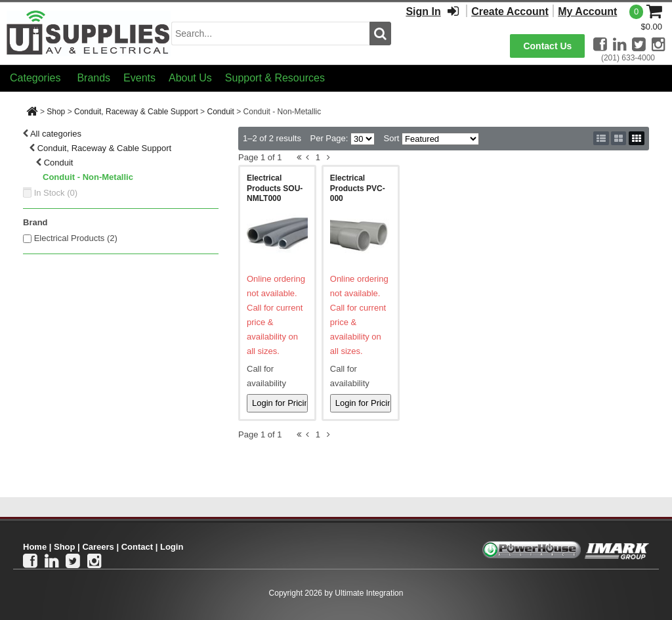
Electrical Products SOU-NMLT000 (275, 188)
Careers (98, 547)
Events (139, 78)
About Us (190, 78)
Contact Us (547, 46)
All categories (56, 134)
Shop (56, 112)
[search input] (270, 33)
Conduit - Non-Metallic (88, 177)
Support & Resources (275, 78)
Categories (35, 78)
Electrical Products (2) (76, 238)
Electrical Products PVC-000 (358, 188)
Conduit (220, 112)
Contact (137, 547)
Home (35, 547)
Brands (94, 78)
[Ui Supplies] (89, 33)
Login (172, 547)
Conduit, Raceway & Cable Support (136, 112)
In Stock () (56, 193)
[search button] (380, 33)
